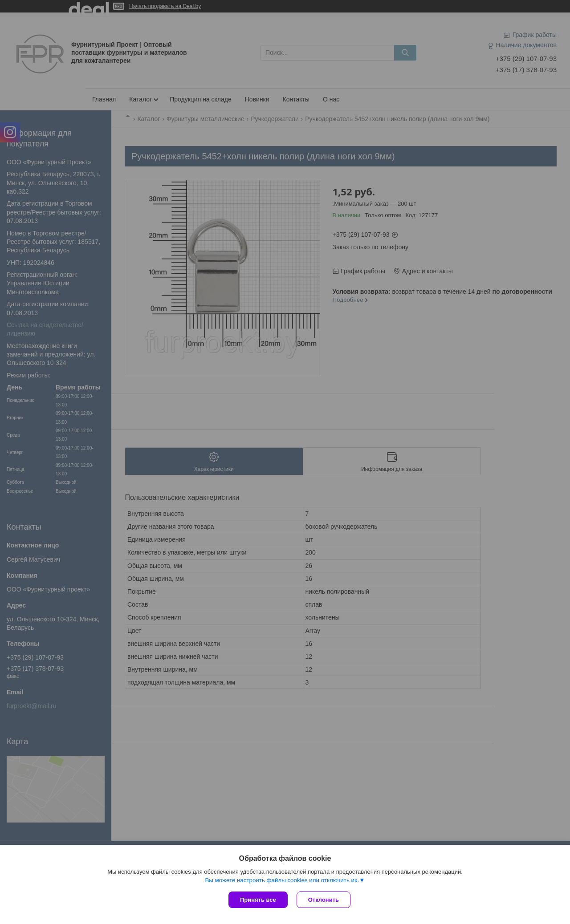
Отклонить (324, 900)
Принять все (258, 900)
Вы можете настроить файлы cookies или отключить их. (282, 880)
